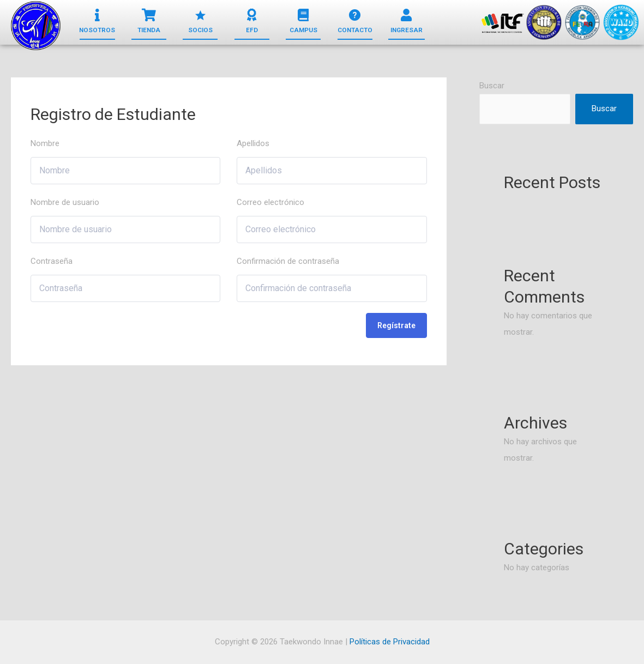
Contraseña (52, 261)
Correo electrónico (270, 202)
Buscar (492, 86)
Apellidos (253, 143)
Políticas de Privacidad (390, 642)
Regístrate (396, 325)
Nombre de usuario (65, 202)
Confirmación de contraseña (288, 261)
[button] (97, 31)
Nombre (45, 143)
